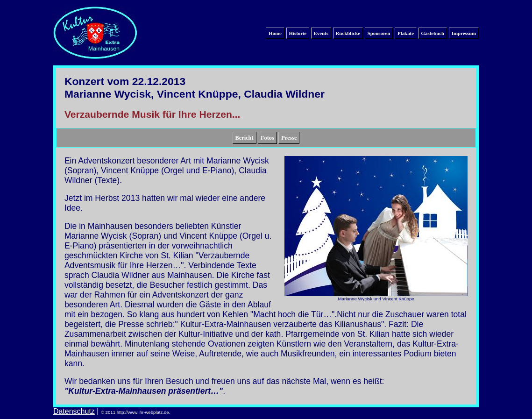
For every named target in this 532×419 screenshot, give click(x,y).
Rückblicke (348, 33)
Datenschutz (74, 411)
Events (321, 33)
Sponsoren (379, 33)
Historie (298, 33)
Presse (289, 138)
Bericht (245, 138)
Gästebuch (433, 33)
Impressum (464, 33)
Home (275, 33)
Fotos (267, 138)
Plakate (406, 33)
